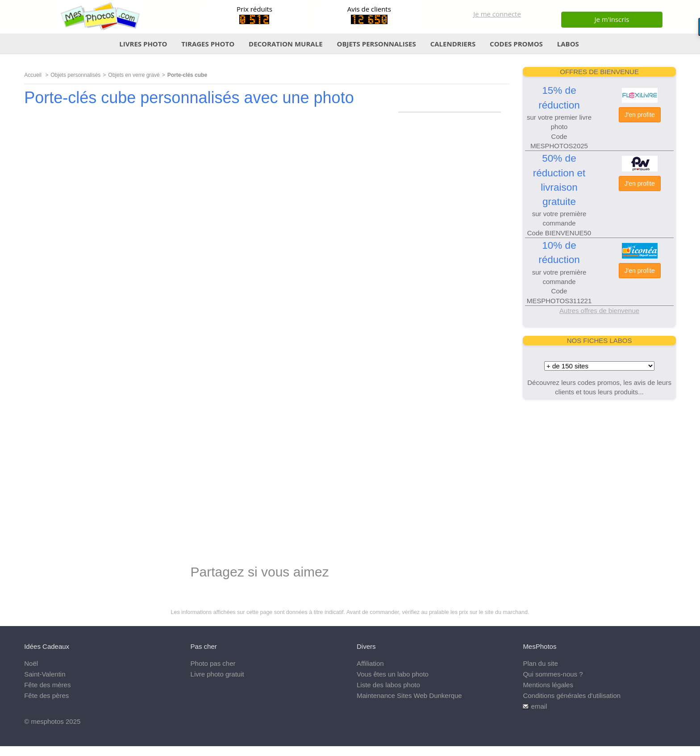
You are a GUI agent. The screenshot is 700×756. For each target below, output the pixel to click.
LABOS (568, 44)
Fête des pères (46, 695)
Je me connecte (497, 14)
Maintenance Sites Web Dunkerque (409, 695)
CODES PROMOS (516, 44)
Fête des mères (47, 685)
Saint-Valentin (45, 674)
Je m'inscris (612, 19)
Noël (31, 663)
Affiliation (370, 663)
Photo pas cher (213, 663)
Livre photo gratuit (217, 674)
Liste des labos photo (388, 685)
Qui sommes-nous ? (553, 674)
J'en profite (640, 115)
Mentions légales (548, 685)
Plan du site (540, 663)
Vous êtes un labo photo (393, 674)
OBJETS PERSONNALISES (376, 44)
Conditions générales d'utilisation (572, 695)
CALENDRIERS (453, 44)
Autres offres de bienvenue (599, 311)
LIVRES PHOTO (143, 44)
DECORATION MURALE (286, 44)
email (539, 706)
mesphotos (47, 721)
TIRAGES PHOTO (208, 44)
